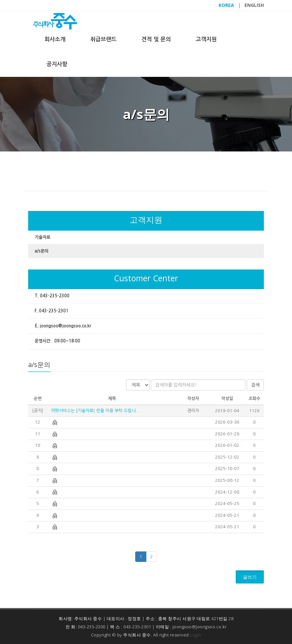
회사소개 (55, 39)
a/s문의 (42, 251)
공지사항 (57, 64)
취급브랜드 (103, 39)
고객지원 (206, 39)
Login (196, 635)
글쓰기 (250, 577)
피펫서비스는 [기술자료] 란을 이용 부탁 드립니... (95, 411)
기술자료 (43, 237)
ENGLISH (254, 5)
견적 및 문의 (156, 39)
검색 (255, 385)
